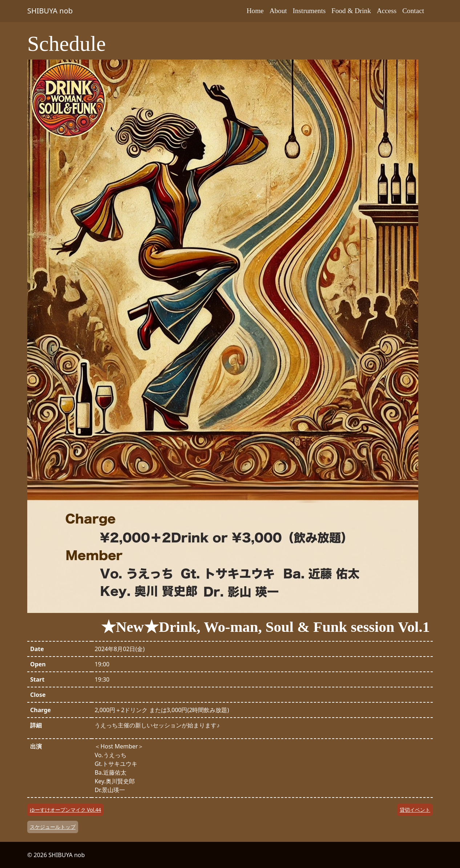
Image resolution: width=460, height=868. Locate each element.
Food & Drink (351, 11)
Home (255, 11)
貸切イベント (415, 810)
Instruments (309, 11)
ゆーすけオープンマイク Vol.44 (65, 810)
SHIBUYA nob (50, 11)
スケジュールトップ (53, 827)
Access (387, 11)
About (278, 11)
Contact (413, 11)
